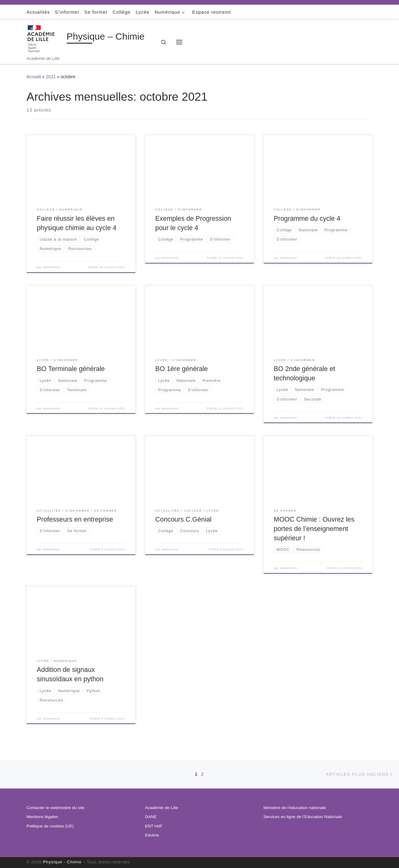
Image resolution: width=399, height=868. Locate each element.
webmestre (52, 267)
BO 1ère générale (182, 369)
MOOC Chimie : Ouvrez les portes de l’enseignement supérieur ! (314, 529)
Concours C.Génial (183, 519)
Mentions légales (42, 817)
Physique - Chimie (62, 862)
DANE (151, 817)
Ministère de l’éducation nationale (295, 808)
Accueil (34, 77)
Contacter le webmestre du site (55, 808)
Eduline (152, 835)
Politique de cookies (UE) (50, 826)
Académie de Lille (162, 808)
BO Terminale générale (71, 369)
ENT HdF (154, 826)
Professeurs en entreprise (75, 519)
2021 (51, 77)
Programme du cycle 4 (307, 219)
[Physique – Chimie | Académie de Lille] (46, 38)
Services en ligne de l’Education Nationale (303, 817)
